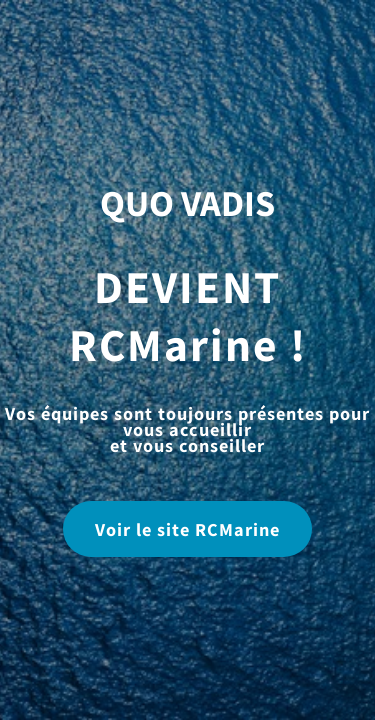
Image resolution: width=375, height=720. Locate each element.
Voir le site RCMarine (187, 529)
